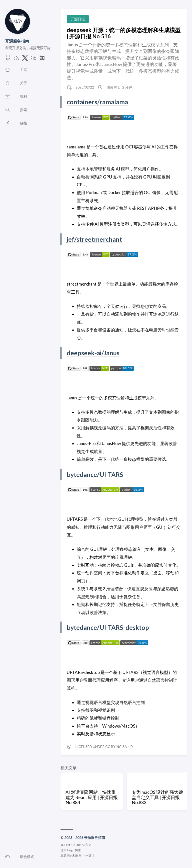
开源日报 (78, 19)
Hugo (71, 850)
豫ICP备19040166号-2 (76, 845)
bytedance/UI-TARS (96, 474)
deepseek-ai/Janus (93, 353)
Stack (71, 855)
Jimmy (83, 855)
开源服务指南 (17, 41)
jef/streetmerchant (95, 239)
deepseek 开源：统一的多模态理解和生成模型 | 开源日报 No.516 (124, 33)
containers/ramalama (97, 102)
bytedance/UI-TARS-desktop (109, 627)
